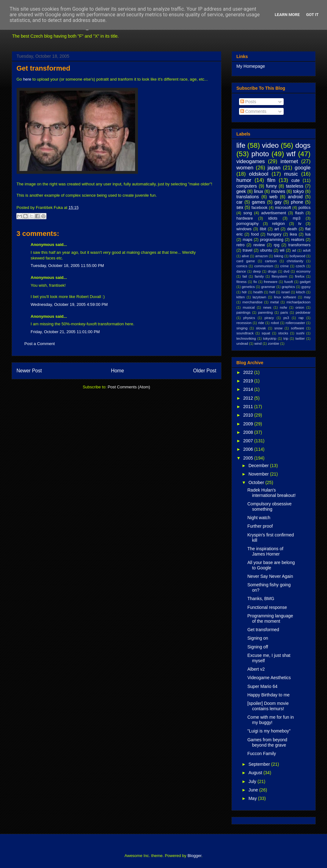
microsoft (283, 208)
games (259, 202)
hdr (244, 292)
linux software (285, 297)
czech (300, 266)
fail (245, 276)
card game (246, 261)
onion (300, 307)
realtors (298, 240)
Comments (253, 111)
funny (271, 186)
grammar (268, 287)
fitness (242, 282)
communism (264, 266)
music (291, 174)
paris (284, 312)
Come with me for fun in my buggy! (270, 720)
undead (242, 343)
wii (282, 250)
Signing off (258, 647)
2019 (249, 381)
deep (257, 271)
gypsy (306, 287)
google (302, 168)
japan (274, 168)
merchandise (253, 302)
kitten (241, 297)
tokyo (299, 191)
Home (117, 371)
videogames (251, 161)
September (260, 764)
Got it (312, 15)
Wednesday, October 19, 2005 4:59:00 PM (69, 304)
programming (272, 240)
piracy (269, 318)
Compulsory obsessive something (269, 506)
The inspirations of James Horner (265, 551)
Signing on (258, 638)
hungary (274, 234)
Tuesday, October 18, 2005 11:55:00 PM (67, 266)
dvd (286, 271)
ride (261, 323)
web (274, 197)
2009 (249, 424)
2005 (249, 458)
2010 (249, 415)
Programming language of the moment (270, 618)
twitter (300, 338)
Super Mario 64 (262, 686)
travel (247, 250)
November (259, 474)
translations (248, 197)
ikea (293, 234)
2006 (249, 449)
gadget (305, 282)
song (248, 213)
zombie (274, 343)
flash (300, 213)
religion (278, 224)
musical (249, 307)
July (253, 781)
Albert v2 (256, 669)
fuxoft (289, 282)
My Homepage (251, 66)
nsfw (283, 307)
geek (241, 191)
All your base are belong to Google (271, 565)
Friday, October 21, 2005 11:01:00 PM (65, 332)
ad (294, 250)
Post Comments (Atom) (129, 387)
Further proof (260, 526)
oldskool (259, 174)
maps (247, 240)
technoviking (246, 338)
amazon (262, 256)
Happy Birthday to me (268, 695)
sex (240, 207)
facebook (259, 208)
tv (300, 224)
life (241, 145)
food (255, 234)
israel (286, 292)
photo (260, 154)
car (240, 202)
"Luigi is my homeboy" (269, 731)
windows (244, 229)
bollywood (297, 256)
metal (274, 302)
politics (305, 208)
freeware (271, 282)
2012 (249, 398)
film (271, 180)
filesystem (280, 276)
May (253, 798)
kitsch (301, 292)
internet (289, 161)
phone (297, 202)
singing (242, 328)
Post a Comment (40, 344)
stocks (283, 333)
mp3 (297, 218)
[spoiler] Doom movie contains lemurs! (268, 706)
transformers (300, 245)
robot (275, 323)
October (257, 482)
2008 (249, 432)
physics (249, 318)
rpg (276, 245)
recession (244, 323)
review (259, 245)
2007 (249, 441)
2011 (249, 407)
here (27, 79)
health (258, 292)
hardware (245, 218)
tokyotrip (270, 338)
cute (296, 180)
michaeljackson (298, 302)
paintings (244, 312)
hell (272, 292)
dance (241, 271)
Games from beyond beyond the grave (267, 742)
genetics (248, 287)
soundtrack (245, 333)
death (292, 229)
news (267, 307)
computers (247, 186)
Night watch (259, 518)
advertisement (273, 213)
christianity (295, 261)
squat (266, 333)
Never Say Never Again (270, 576)
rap (301, 318)
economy (303, 271)
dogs (303, 145)
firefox (300, 276)
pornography (248, 224)
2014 (249, 389)
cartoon (271, 261)
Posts (248, 102)
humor (244, 180)
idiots (273, 218)
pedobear (303, 312)
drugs (272, 271)
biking (278, 256)
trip (286, 338)
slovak (261, 328)
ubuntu (266, 250)
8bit (263, 229)
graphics (288, 287)
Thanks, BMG (261, 599)
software (297, 328)
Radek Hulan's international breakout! (271, 493)
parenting (266, 312)
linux (259, 191)
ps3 (286, 318)
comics (242, 266)
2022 (249, 372)
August (256, 773)
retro (241, 245)
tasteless (294, 186)
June (254, 790)
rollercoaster (295, 323)
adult (307, 250)
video (270, 145)
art (277, 229)
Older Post (205, 371)
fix (255, 282)
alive (245, 256)
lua (308, 234)
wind (258, 343)
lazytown (259, 297)
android (295, 197)
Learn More (287, 15)
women (245, 168)
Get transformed (44, 68)
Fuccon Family (262, 754)
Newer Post (29, 371)
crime (284, 266)
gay (278, 202)
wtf (291, 154)
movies (278, 191)
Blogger (194, 856)
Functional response (267, 607)
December (259, 466)
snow (278, 328)
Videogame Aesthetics (269, 678)
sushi (300, 333)
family (259, 276)
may (307, 297)
